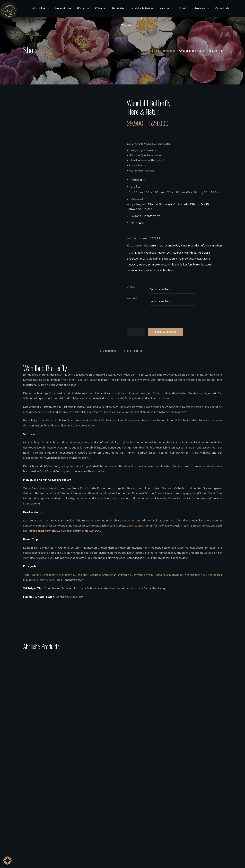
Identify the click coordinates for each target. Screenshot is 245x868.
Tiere (160, 245)
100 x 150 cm (154, 192)
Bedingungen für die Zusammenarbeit (115, 835)
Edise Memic (170, 259)
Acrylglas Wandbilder (104, 794)
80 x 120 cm (212, 192)
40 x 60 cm (135, 192)
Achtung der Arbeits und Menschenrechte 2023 (189, 840)
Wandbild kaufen (155, 253)
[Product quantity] (136, 332)
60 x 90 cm (194, 192)
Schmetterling (156, 264)
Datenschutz (167, 825)
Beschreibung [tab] (108, 351)
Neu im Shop (214, 245)
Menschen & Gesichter (73, 575)
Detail (208, 264)
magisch (132, 264)
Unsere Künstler (101, 825)
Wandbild (190, 253)
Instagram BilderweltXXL (84, 531)
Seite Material (32, 503)
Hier (148, 558)
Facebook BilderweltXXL (44, 531)
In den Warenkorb (165, 332)
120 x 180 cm (175, 192)
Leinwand (82, 498)
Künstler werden (101, 830)
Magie (139, 253)
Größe (131, 287)
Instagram (153, 270)
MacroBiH (169, 51)
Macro (206, 259)
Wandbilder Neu (195, 575)
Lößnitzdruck (175, 253)
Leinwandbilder (101, 814)
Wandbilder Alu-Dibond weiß (110, 799)
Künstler (153, 51)
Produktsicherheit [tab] (134, 351)
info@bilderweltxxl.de (48, 819)
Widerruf (164, 804)
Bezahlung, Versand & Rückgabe (179, 799)
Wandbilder (172, 245)
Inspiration (30, 580)
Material (132, 298)
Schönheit (167, 270)
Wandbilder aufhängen (106, 819)
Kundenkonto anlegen (173, 794)
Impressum (166, 819)
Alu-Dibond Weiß (204, 493)
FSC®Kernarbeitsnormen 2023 (179, 835)
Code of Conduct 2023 (173, 830)
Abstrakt (124, 575)
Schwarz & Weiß (142, 575)
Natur (198, 259)
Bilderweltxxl (135, 259)
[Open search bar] (141, 18)
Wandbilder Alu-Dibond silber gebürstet (116, 804)
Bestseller (214, 575)
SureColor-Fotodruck (36, 526)
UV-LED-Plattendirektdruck (148, 520)
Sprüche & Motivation (169, 575)
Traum (142, 264)
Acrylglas (186, 493)
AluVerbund (186, 259)
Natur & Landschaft (193, 245)
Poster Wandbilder (103, 809)
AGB (162, 809)
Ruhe (142, 270)
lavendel (132, 270)
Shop (141, 51)
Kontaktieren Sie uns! (69, 597)
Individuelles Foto (50, 580)
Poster (99, 498)
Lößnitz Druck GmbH (140, 526)
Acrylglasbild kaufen (179, 264)
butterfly (198, 264)
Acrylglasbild (152, 259)
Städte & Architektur (103, 575)
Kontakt (164, 814)
